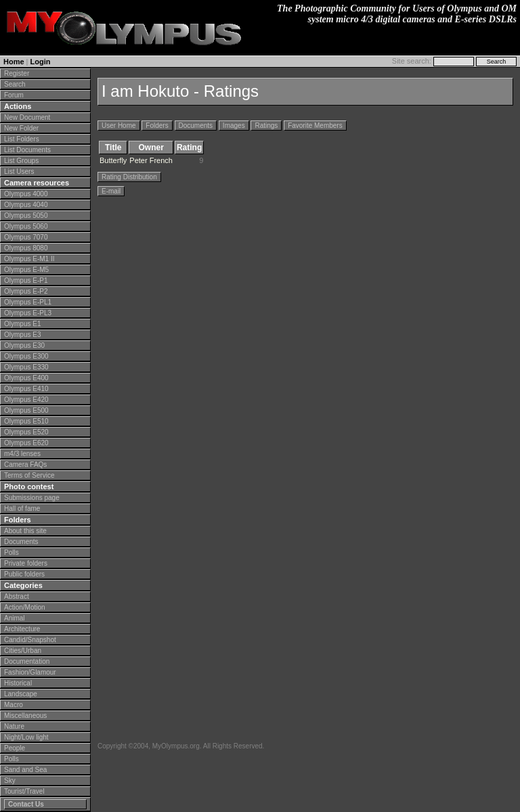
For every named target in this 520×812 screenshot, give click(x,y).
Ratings (266, 126)
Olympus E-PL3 (28, 313)
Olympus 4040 (26, 205)
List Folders (22, 139)
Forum (14, 95)
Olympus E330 (26, 367)
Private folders (26, 563)
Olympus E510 (26, 421)
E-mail (111, 191)
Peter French (151, 160)
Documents (21, 542)
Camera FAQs (25, 465)
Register (17, 73)
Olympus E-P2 (26, 291)
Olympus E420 (26, 400)
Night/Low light (26, 737)
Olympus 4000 (26, 194)
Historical (18, 683)
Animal (15, 618)
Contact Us (26, 804)
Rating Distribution (129, 177)
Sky (10, 781)
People (15, 748)
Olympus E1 (22, 324)
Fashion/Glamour (30, 672)
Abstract (17, 596)
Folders (157, 126)
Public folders (24, 574)
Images (234, 126)
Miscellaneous (25, 716)
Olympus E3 (22, 335)
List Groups (21, 161)
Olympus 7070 (26, 237)
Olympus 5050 (26, 216)
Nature (14, 726)
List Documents (27, 150)
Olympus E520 (26, 432)
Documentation (27, 661)
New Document (27, 117)
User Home (119, 126)
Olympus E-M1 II (29, 259)
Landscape (21, 694)
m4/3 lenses (22, 454)
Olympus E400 (26, 378)
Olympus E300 (26, 356)
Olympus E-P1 (26, 280)
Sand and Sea (25, 770)
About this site (25, 531)
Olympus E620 (26, 443)
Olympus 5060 (26, 226)
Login (41, 62)
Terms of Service (29, 475)
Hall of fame (22, 509)
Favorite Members (315, 126)
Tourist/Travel (24, 791)
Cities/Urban (23, 651)
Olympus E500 (26, 410)
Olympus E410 (26, 389)
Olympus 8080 (26, 248)
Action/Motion (25, 607)
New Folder (21, 128)
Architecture (22, 629)
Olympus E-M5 (26, 270)
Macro (14, 705)
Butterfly (113, 160)
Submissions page (32, 498)
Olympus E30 (24, 345)
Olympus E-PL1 (28, 302)
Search (15, 84)
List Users (19, 172)
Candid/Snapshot (30, 640)
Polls (12, 552)
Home (14, 62)
